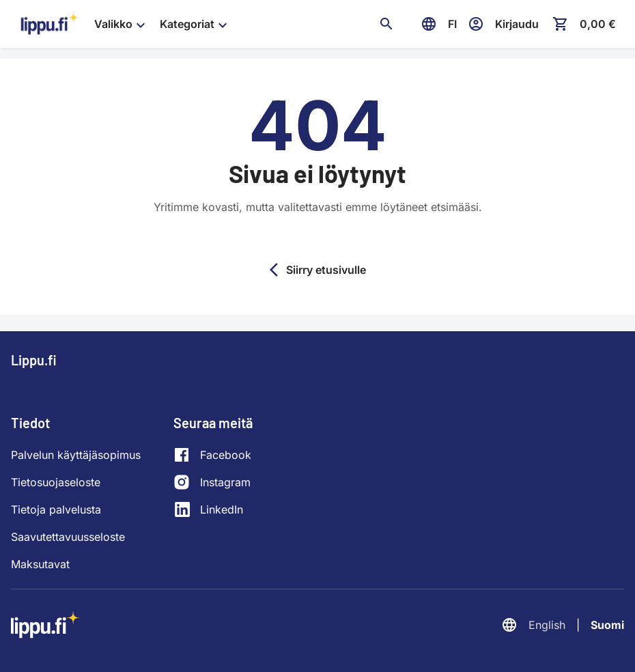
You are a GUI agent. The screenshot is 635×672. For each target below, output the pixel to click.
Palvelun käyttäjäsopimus (76, 455)
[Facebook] (212, 455)
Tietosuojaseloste (56, 482)
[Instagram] (212, 482)
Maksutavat (40, 564)
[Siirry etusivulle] (50, 24)
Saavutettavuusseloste (68, 537)
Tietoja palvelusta (56, 509)
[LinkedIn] (212, 509)
